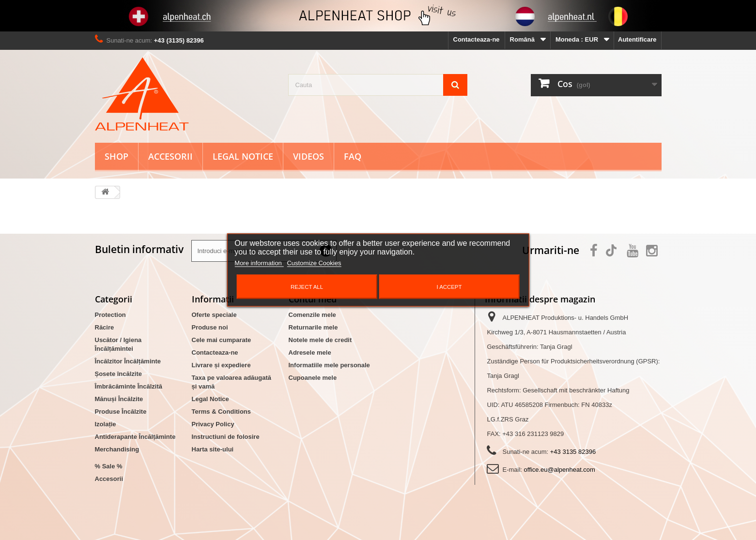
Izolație (106, 424)
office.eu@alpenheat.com (560, 470)
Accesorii (170, 156)
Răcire (105, 327)
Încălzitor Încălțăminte (128, 361)
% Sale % (109, 466)
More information (259, 263)
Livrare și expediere (221, 365)
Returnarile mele (313, 327)
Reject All (307, 287)
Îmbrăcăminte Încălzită (129, 386)
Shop (116, 156)
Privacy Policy (213, 424)
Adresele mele (310, 352)
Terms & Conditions (222, 412)
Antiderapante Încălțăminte (135, 437)
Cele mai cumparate (222, 340)
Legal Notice (243, 156)
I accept (449, 287)
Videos (309, 156)
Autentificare (637, 39)
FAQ (353, 156)
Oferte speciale (214, 315)
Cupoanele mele (313, 378)
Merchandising (117, 449)
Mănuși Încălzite (119, 399)
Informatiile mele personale (329, 365)
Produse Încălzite (121, 412)
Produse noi (210, 327)
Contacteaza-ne (477, 39)
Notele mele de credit (320, 340)
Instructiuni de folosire (226, 437)
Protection (110, 315)
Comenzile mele (312, 315)
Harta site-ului (213, 449)
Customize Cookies (314, 263)
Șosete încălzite (119, 374)
